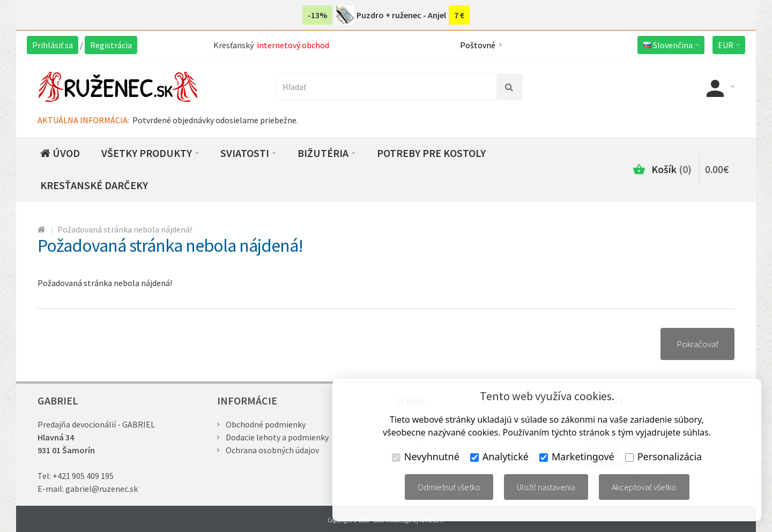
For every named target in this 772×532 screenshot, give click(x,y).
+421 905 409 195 (83, 476)
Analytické (499, 456)
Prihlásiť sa (53, 45)
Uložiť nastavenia (546, 487)
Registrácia (111, 45)
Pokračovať (697, 344)
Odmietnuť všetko (449, 487)
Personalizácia (663, 456)
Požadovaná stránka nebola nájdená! (125, 229)
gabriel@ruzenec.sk (102, 489)
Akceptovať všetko (644, 487)
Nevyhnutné (426, 456)
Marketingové (577, 456)
